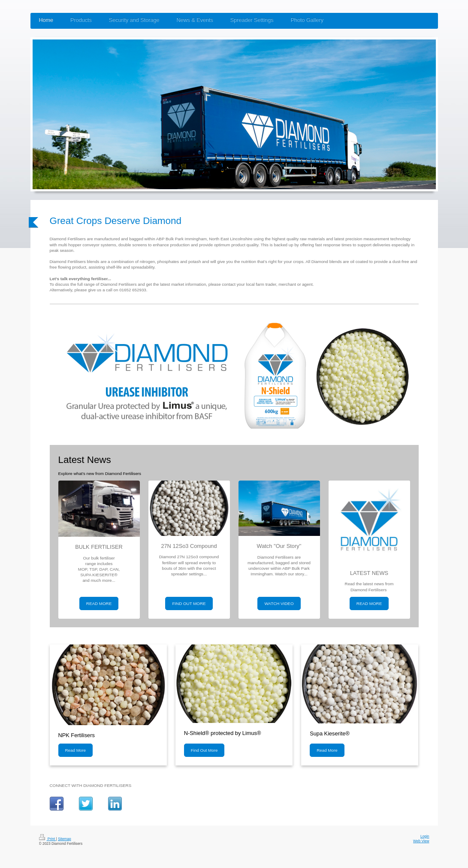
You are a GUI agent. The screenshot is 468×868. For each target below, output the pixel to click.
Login (425, 836)
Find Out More (204, 750)
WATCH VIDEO (279, 603)
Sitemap (65, 839)
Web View (421, 841)
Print (48, 839)
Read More (75, 750)
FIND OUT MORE (189, 603)
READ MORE (99, 603)
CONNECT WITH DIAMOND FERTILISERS (91, 785)
